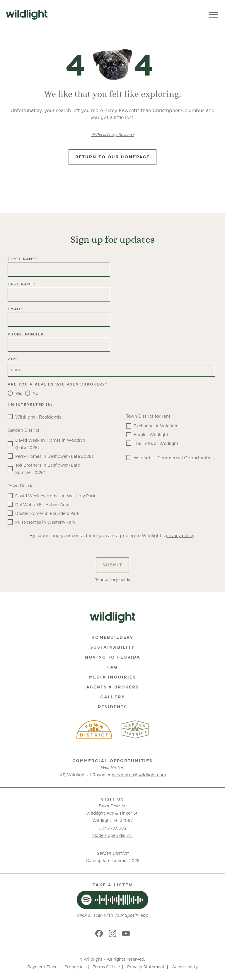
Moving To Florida (113, 657)
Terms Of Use (106, 967)
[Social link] (99, 933)
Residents (113, 707)
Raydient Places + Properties (56, 967)
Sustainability (112, 647)
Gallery (112, 697)
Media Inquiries (113, 677)
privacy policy (180, 536)
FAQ (112, 667)
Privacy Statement (146, 967)
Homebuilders (112, 637)
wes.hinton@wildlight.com (139, 775)
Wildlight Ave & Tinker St (112, 813)
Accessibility (185, 967)
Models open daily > (112, 835)
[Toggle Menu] (213, 15)
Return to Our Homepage (112, 157)
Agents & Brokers (113, 687)
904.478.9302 (113, 828)
